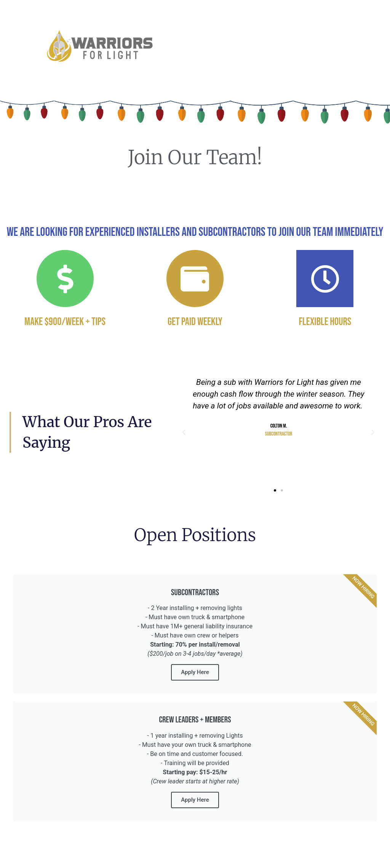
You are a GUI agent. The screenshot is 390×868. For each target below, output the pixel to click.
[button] (184, 432)
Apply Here (195, 672)
